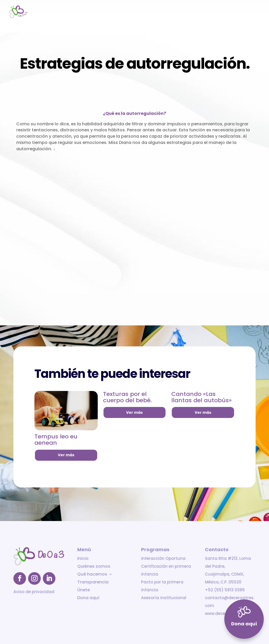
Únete (228, 12)
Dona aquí (251, 12)
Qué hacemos (162, 12)
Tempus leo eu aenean (56, 440)
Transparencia (202, 12)
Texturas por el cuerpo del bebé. (127, 397)
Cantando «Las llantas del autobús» (201, 397)
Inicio (101, 12)
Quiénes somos (127, 12)
